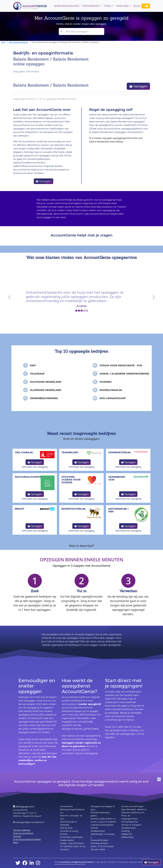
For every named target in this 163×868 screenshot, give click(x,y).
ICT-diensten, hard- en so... (73, 846)
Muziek (94, 828)
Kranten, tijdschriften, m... (104, 819)
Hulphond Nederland (46, 382)
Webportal (127, 834)
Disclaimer (112, 862)
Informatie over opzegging (35, 467)
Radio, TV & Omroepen (102, 846)
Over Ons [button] (123, 6)
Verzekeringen (128, 828)
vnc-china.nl (24, 452)
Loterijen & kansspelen (102, 825)
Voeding (125, 831)
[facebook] (25, 863)
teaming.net (70, 452)
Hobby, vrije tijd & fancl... (73, 843)
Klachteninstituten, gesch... (100, 814)
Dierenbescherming (44, 398)
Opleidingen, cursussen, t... (103, 836)
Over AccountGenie (23, 833)
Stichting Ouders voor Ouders (71, 480)
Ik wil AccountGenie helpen (27, 839)
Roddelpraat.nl (111, 390)
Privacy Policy (123, 862)
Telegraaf (37, 374)
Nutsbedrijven (98, 831)
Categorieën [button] (91, 6)
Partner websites (22, 830)
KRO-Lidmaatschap (113, 398)
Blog (137, 6)
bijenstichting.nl (74, 509)
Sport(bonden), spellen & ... (135, 809)
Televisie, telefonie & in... (133, 813)
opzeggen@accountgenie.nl (29, 822)
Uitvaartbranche (129, 822)
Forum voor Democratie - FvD (121, 365)
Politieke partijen (99, 843)
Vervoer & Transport (131, 825)
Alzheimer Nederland (46, 390)
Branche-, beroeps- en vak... (71, 817)
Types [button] (108, 6)
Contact (17, 836)
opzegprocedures (67, 6)
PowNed (106, 382)
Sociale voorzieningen (132, 806)
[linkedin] (32, 863)
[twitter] (18, 863)
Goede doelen (67, 840)
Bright (20, 509)
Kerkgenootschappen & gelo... (103, 808)
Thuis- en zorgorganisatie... (130, 817)
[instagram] (38, 863)
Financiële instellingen (72, 837)
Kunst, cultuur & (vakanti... (104, 822)
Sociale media (98, 849)
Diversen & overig (69, 831)
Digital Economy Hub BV (83, 862)
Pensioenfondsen (99, 840)
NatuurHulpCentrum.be (32, 477)
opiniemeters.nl (120, 452)
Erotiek (64, 834)
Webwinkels (127, 837)
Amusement (66, 806)
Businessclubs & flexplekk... (68, 823)
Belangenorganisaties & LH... (72, 811)
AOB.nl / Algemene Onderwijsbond (124, 374)
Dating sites (66, 828)
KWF (33, 365)
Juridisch (65, 849)
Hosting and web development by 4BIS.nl (70, 864)
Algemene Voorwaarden (139, 862)
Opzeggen (138, 86)
